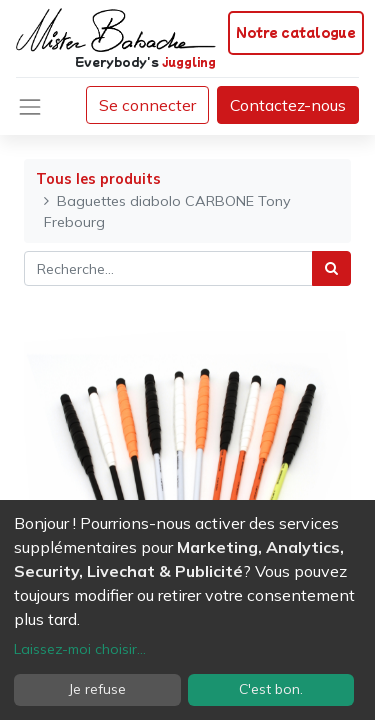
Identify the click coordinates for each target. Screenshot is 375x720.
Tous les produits (98, 179)
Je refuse (97, 689)
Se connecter (147, 105)
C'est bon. (271, 689)
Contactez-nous (288, 105)
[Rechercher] (331, 268)
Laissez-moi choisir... (80, 649)
